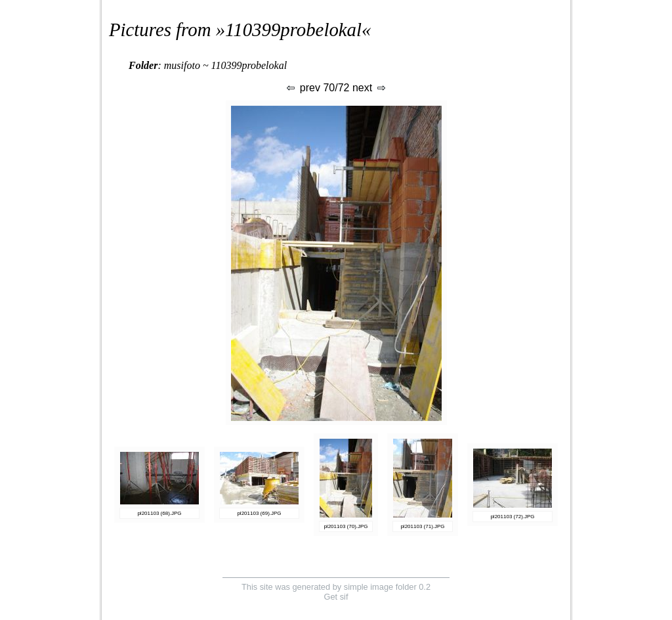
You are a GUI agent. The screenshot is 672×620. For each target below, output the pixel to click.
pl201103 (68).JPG (159, 513)
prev (303, 88)
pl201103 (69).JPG (259, 513)
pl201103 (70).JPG (346, 526)
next (370, 88)
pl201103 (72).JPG (512, 517)
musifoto (182, 65)
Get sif (336, 597)
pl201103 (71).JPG (422, 526)
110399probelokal (293, 30)
